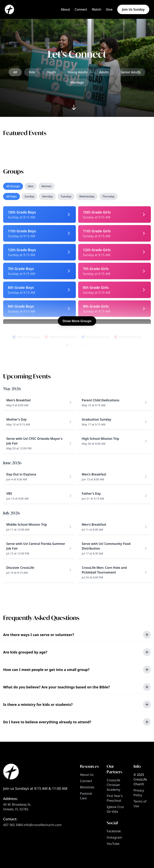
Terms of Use (140, 804)
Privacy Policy (139, 793)
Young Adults (77, 72)
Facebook (114, 831)
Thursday (108, 196)
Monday (47, 196)
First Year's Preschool (115, 798)
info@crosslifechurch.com (43, 825)
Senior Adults (131, 72)
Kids (32, 72)
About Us (87, 775)
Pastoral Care (86, 796)
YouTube (113, 844)
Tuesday (66, 196)
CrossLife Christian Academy (113, 785)
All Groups (13, 186)
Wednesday (87, 196)
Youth (52, 72)
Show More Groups (77, 321)
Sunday (29, 196)
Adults (104, 72)
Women (47, 186)
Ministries (87, 787)
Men (31, 186)
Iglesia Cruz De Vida (115, 809)
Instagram (114, 837)
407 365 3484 (13, 825)
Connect (86, 781)
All (15, 72)
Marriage (77, 82)
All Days (11, 196)
